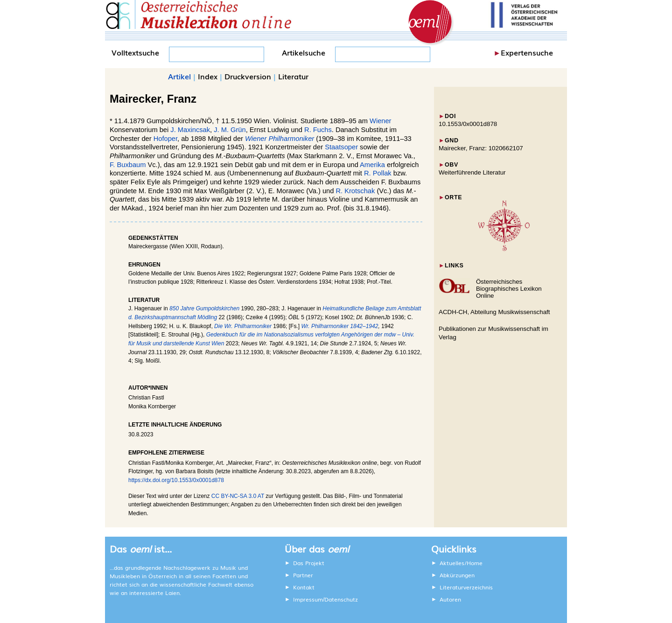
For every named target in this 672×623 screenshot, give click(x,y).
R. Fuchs (318, 130)
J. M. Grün (230, 130)
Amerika (372, 165)
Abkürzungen (457, 575)
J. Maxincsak (190, 130)
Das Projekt (309, 563)
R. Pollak (378, 173)
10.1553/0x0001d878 (468, 124)
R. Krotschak (355, 191)
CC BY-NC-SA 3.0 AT (238, 496)
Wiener (380, 121)
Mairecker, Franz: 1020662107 (481, 148)
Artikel (179, 76)
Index (208, 76)
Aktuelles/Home (461, 563)
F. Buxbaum (128, 165)
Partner (303, 575)
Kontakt (304, 587)
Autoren (450, 599)
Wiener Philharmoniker (280, 139)
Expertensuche (527, 52)
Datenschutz (341, 599)
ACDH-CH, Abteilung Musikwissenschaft (494, 312)
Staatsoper (341, 147)
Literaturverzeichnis (466, 587)
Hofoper (165, 139)
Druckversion (248, 76)
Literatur (293, 76)
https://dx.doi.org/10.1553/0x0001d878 (176, 480)
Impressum (308, 599)
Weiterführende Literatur (472, 172)
